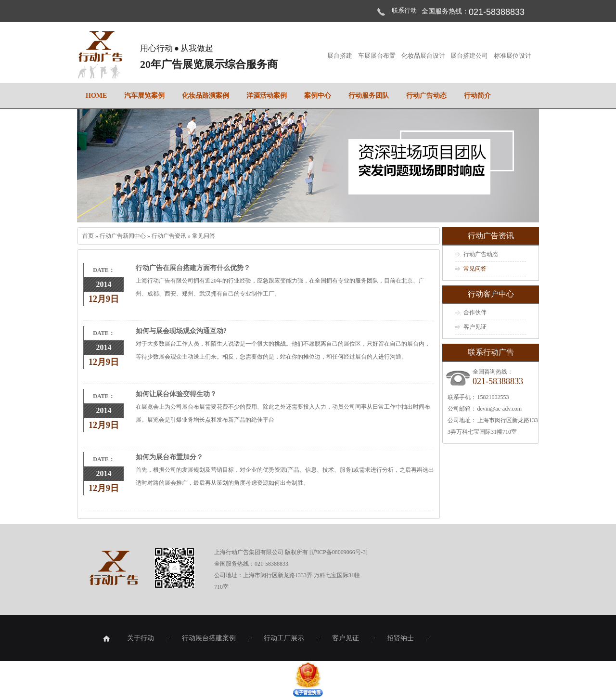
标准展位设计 (513, 56)
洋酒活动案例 (267, 96)
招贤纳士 (400, 638)
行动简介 (477, 96)
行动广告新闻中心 (123, 236)
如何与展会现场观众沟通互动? (181, 331)
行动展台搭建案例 (209, 638)
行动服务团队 (369, 96)
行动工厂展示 (284, 638)
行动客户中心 (491, 294)
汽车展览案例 (144, 96)
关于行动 (141, 638)
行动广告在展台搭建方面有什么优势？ (193, 268)
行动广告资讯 (170, 236)
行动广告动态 (426, 96)
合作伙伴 (475, 312)
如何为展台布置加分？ (169, 457)
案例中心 (318, 96)
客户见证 (475, 327)
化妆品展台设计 (424, 56)
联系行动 (404, 10)
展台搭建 (340, 56)
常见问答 (204, 236)
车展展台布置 (377, 56)
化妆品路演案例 (205, 96)
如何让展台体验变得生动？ (176, 394)
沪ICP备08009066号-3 (339, 552)
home (96, 96)
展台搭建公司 (470, 56)
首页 (89, 236)
